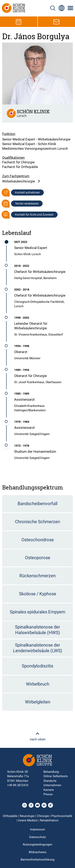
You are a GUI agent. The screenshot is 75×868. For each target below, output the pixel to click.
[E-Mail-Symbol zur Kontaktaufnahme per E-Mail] (56, 22)
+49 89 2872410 (18, 785)
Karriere (49, 790)
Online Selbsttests (56, 776)
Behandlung (51, 772)
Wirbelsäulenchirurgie (21, 181)
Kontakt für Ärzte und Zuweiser (34, 215)
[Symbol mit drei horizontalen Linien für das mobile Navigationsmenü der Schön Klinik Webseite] (71, 8)
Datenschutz (37, 837)
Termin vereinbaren (27, 204)
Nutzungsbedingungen (37, 844)
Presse (48, 794)
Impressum (37, 829)
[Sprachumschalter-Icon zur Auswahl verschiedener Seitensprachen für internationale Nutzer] (62, 8)
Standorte (50, 781)
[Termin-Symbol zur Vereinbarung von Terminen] (19, 22)
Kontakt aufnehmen (27, 192)
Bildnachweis (38, 852)
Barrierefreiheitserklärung (37, 860)
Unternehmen (52, 785)
